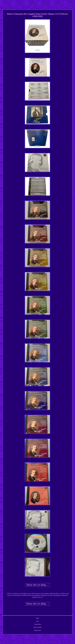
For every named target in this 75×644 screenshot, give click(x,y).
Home (37, 618)
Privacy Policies (38, 627)
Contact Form (37, 624)
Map (37, 621)
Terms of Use (37, 630)
